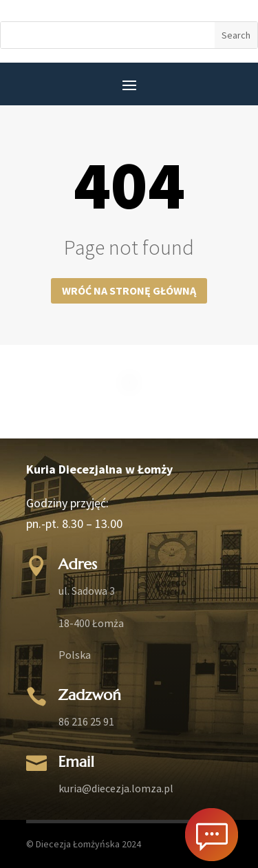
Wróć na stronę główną (129, 290)
